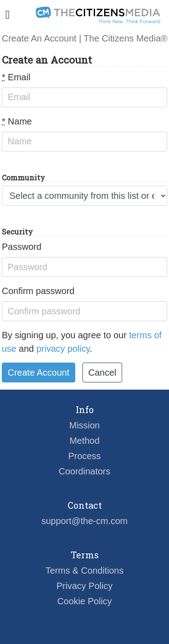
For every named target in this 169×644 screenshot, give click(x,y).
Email (16, 77)
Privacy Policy (84, 586)
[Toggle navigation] (7, 15)
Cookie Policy (84, 601)
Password (22, 247)
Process (84, 456)
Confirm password (38, 291)
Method (84, 441)
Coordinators (84, 471)
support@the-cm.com (84, 521)
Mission (85, 425)
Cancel (102, 373)
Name (17, 121)
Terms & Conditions (84, 570)
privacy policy (63, 349)
